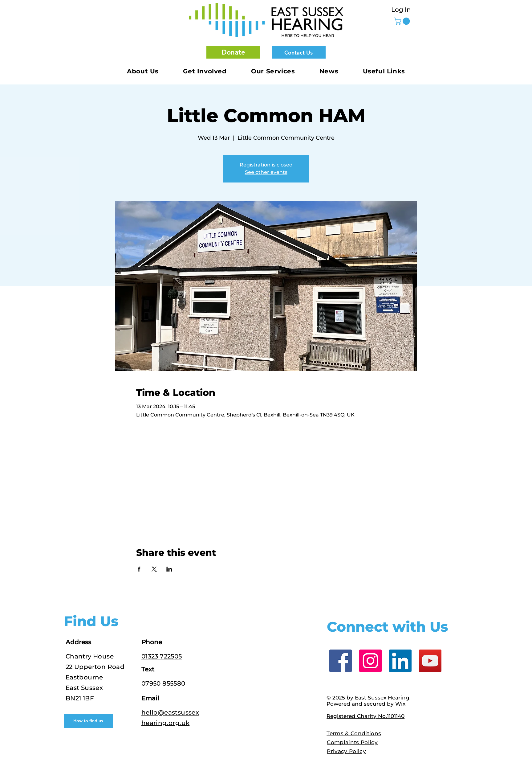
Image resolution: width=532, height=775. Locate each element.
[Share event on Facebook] (139, 569)
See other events (266, 172)
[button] (233, 52)
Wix (400, 704)
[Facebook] (341, 661)
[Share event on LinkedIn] (169, 569)
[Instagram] (370, 661)
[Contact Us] (299, 52)
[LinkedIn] (400, 661)
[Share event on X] (154, 569)
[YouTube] (430, 661)
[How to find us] (88, 721)
